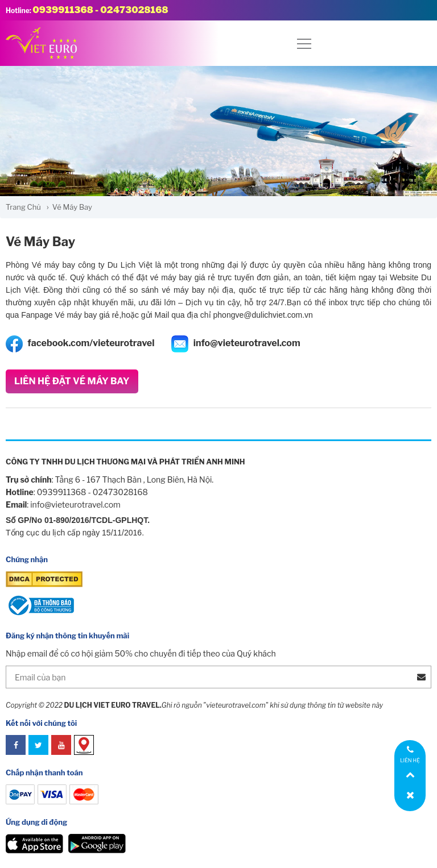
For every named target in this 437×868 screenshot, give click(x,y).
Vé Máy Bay (40, 242)
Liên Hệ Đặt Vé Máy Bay (72, 381)
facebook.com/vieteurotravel (80, 344)
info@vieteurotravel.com (236, 344)
